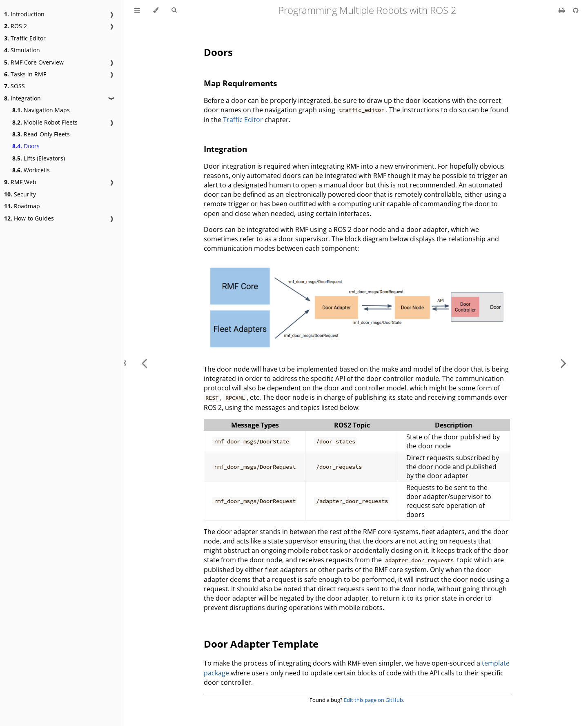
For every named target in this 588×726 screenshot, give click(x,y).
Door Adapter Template (261, 644)
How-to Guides (29, 218)
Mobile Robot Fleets (45, 122)
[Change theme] (156, 10)
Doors (26, 146)
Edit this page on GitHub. (374, 700)
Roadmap (22, 206)
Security (20, 194)
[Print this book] (562, 10)
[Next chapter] (563, 363)
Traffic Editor (25, 38)
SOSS (14, 86)
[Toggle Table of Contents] (137, 10)
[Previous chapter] (144, 363)
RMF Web (20, 182)
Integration (22, 98)
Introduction (24, 14)
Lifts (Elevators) (39, 158)
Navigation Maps (41, 110)
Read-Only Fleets (41, 134)
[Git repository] (576, 10)
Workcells (31, 170)
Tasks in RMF (25, 74)
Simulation (22, 50)
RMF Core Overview (34, 62)
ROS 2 (16, 26)
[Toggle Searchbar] (174, 10)
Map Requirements (240, 83)
